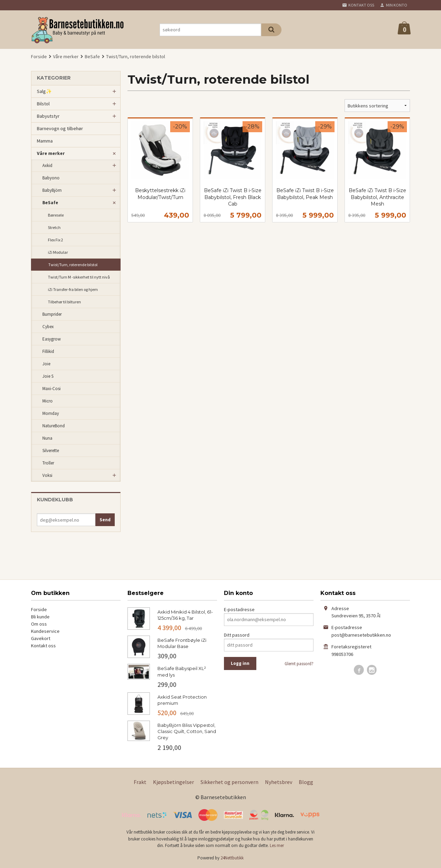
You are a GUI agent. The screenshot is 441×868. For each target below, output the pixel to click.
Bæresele (56, 215)
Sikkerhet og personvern (229, 782)
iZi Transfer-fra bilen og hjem (73, 289)
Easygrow (52, 339)
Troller (48, 463)
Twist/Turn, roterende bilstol (73, 265)
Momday (51, 413)
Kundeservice (45, 631)
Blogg (306, 782)
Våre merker (51, 153)
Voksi (47, 475)
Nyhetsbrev (279, 782)
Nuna (47, 438)
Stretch (54, 227)
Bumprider (52, 314)
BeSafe (50, 203)
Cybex (48, 327)
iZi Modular (58, 252)
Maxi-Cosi (52, 389)
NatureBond (54, 426)
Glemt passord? (299, 664)
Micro (48, 401)
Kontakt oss (43, 646)
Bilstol (43, 104)
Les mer (277, 845)
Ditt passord (237, 635)
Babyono (51, 178)
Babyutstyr (48, 116)
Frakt (140, 782)
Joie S (48, 376)
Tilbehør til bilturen (64, 302)
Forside (39, 56)
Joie (46, 364)
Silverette (51, 451)
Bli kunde (40, 617)
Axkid (47, 165)
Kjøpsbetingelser (173, 782)
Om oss (39, 624)
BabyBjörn (52, 190)
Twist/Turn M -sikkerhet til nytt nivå (79, 277)
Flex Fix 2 (55, 240)
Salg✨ (44, 91)
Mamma (45, 141)
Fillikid (48, 351)
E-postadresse (239, 609)
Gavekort (41, 638)
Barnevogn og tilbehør (60, 128)
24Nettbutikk (232, 858)
